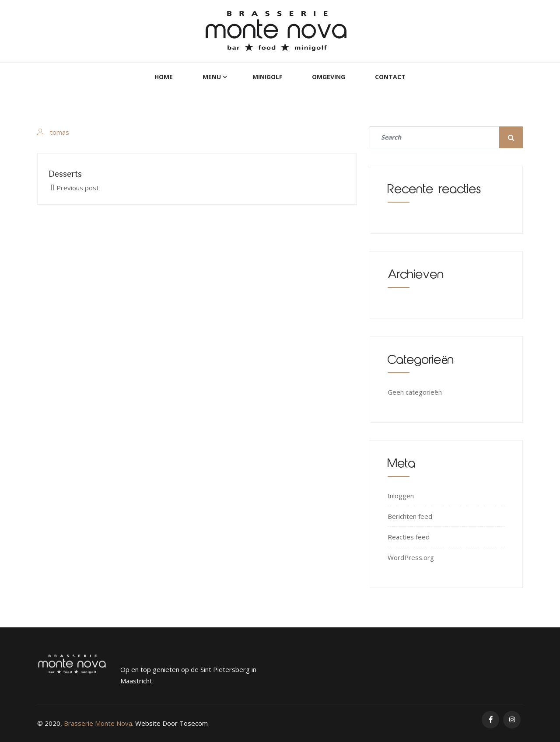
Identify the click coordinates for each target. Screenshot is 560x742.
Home (164, 77)
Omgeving (329, 77)
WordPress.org (411, 557)
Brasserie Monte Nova (98, 723)
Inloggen (401, 496)
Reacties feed (409, 537)
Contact (390, 77)
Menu (212, 77)
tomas (59, 132)
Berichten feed (410, 516)
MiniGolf (267, 77)
